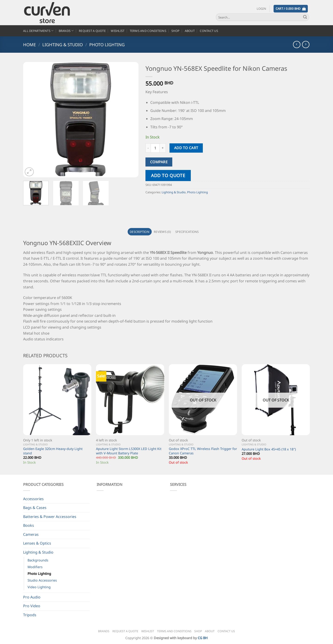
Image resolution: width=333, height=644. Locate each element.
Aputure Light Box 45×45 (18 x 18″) (269, 449)
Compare (159, 162)
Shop (175, 31)
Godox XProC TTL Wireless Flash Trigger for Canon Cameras (203, 451)
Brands (66, 31)
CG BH (203, 638)
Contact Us (209, 31)
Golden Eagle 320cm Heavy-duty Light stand (53, 451)
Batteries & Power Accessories (50, 517)
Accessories (33, 499)
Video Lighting (39, 587)
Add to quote (168, 175)
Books (29, 525)
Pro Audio (32, 597)
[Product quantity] (155, 148)
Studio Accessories (42, 580)
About (190, 31)
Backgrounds (38, 560)
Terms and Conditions (148, 31)
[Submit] (305, 17)
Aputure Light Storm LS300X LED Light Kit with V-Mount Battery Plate (129, 451)
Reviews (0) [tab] (162, 232)
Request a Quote (92, 31)
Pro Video (32, 606)
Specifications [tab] (187, 232)
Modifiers (35, 567)
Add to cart (186, 148)
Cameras (31, 534)
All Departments (38, 31)
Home (29, 45)
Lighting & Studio (63, 45)
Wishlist (118, 31)
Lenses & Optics (37, 543)
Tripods (30, 615)
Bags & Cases (35, 508)
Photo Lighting (107, 45)
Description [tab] (140, 232)
